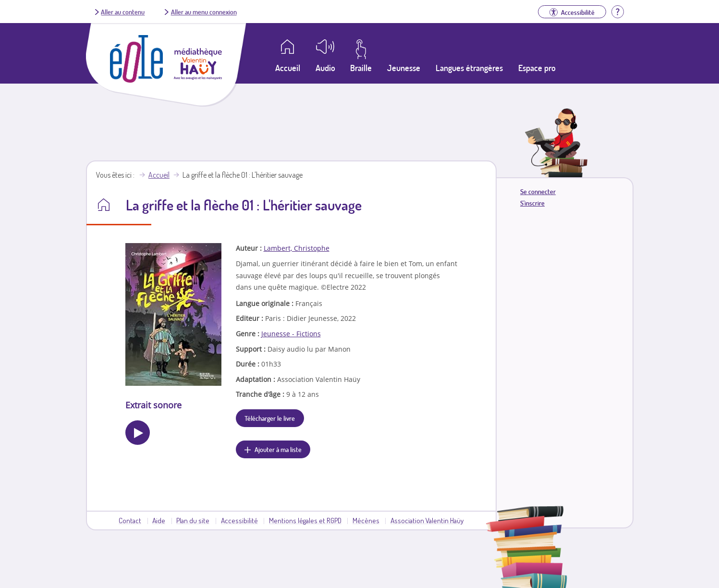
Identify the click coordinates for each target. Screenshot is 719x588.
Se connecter (538, 191)
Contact (130, 520)
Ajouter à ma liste (278, 449)
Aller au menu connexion (204, 12)
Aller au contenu (123, 12)
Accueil (159, 175)
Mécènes (366, 520)
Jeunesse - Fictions (291, 334)
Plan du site (193, 520)
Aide (159, 520)
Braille (361, 68)
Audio (325, 68)
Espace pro (537, 68)
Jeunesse (404, 68)
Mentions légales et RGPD (305, 520)
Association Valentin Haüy (427, 520)
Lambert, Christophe (297, 248)
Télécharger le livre (270, 418)
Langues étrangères (469, 68)
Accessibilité (239, 520)
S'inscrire (532, 203)
